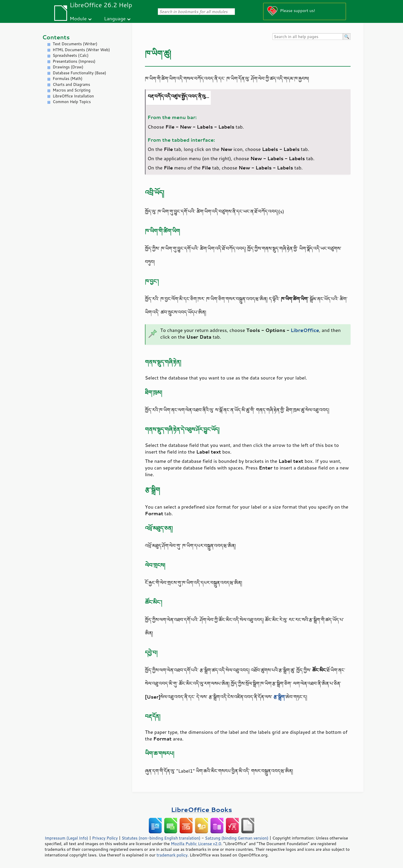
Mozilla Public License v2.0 (196, 844)
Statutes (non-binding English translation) (161, 838)
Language (115, 18)
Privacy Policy (105, 838)
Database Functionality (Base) (79, 73)
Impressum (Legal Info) (66, 838)
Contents (56, 37)
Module (78, 18)
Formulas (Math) (68, 79)
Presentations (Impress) (74, 61)
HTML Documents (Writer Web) (81, 50)
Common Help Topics (72, 102)
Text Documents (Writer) (75, 44)
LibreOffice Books (201, 810)
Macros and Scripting (72, 90)
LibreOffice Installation (73, 96)
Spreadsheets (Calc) (71, 55)
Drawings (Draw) (68, 67)
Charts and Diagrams (71, 84)
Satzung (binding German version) (237, 838)
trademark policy (172, 855)
